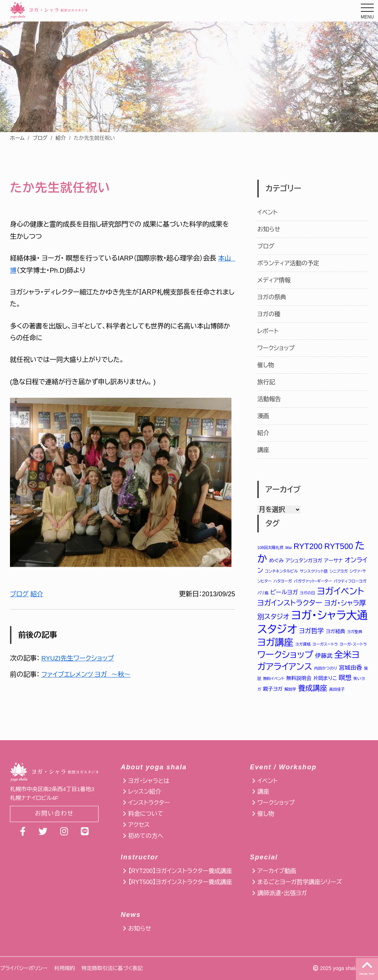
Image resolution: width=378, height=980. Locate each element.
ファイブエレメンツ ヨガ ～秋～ (87, 674)
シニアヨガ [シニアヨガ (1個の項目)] (339, 571)
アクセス (139, 825)
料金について (146, 814)
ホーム (17, 138)
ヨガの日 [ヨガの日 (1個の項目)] (307, 593)
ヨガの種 (269, 314)
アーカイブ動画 (277, 871)
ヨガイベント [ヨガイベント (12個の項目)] (341, 592)
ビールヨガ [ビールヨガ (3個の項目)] (284, 593)
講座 (263, 450)
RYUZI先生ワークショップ (79, 658)
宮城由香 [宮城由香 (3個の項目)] (350, 669)
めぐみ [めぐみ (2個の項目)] (276, 561)
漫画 (263, 416)
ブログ (40, 138)
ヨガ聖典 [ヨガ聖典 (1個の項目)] (355, 632)
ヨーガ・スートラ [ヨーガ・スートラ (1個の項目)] (353, 645)
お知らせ (269, 229)
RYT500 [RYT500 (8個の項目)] (339, 546)
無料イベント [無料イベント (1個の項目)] (274, 679)
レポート (268, 331)
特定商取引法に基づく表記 (112, 968)
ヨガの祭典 (272, 297)
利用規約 (65, 968)
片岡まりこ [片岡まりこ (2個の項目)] (325, 679)
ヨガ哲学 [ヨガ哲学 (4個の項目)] (311, 631)
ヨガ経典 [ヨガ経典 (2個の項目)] (335, 632)
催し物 (266, 365)
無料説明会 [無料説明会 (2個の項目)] (299, 679)
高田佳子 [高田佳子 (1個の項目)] (337, 690)
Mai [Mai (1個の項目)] (288, 548)
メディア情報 (274, 280)
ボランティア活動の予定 (288, 263)
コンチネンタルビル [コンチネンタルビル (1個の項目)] (281, 571)
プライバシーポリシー (24, 968)
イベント (267, 212)
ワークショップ (276, 348)
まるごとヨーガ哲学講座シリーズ (300, 882)
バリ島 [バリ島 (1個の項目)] (263, 593)
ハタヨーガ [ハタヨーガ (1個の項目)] (283, 581)
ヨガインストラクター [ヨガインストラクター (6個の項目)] (290, 603)
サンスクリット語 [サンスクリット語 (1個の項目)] (314, 571)
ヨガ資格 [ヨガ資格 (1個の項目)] (303, 645)
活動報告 (269, 399)
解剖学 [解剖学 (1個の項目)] (291, 690)
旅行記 (266, 382)
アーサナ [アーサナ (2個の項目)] (334, 561)
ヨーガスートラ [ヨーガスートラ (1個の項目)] (325, 645)
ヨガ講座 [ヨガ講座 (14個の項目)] (275, 643)
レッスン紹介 (145, 792)
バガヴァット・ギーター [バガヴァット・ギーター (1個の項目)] (313, 581)
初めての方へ (146, 836)
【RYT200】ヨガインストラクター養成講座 (180, 871)
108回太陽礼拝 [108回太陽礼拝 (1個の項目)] (270, 548)
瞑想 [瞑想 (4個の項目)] (345, 679)
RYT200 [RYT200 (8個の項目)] (308, 546)
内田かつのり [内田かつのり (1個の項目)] (326, 669)
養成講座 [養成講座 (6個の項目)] (312, 689)
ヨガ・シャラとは (149, 781)
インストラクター (149, 803)
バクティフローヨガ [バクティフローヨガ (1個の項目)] (350, 581)
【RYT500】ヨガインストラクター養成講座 (180, 882)
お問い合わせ (54, 814)
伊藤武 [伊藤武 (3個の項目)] (324, 657)
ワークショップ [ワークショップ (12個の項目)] (285, 655)
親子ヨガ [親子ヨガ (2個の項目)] (273, 690)
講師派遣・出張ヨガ (282, 893)
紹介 (61, 138)
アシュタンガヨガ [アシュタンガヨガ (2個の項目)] (304, 561)
